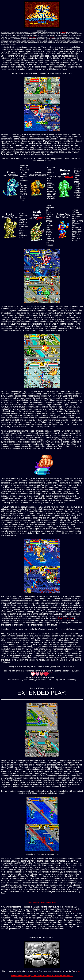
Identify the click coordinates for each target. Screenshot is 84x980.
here (74, 911)
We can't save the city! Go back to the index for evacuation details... (42, 976)
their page (51, 37)
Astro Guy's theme (66, 618)
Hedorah (69, 177)
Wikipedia (63, 32)
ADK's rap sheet (33, 37)
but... (80, 971)
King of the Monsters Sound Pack (42, 902)
